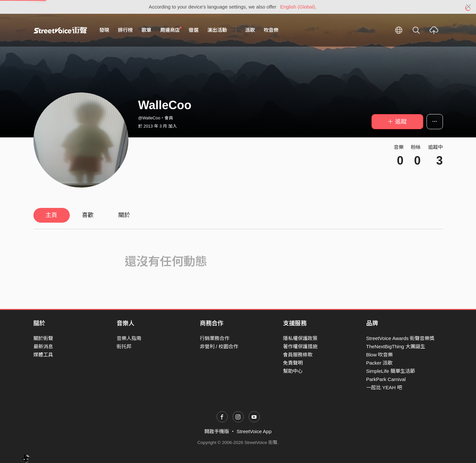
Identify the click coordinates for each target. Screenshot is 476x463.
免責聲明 (293, 363)
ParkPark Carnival (386, 379)
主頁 (51, 215)
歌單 (146, 30)
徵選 (194, 30)
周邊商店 (171, 30)
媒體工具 (43, 355)
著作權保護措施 (300, 346)
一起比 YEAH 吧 (384, 387)
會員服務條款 (298, 355)
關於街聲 (43, 338)
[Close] (469, 7)
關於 (124, 215)
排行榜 (125, 30)
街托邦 (124, 346)
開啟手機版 (217, 431)
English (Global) (298, 7)
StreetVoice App (254, 431)
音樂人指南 (129, 338)
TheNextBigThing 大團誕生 (396, 346)
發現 (104, 30)
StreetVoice (60, 30)
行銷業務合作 (215, 338)
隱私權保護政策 (300, 338)
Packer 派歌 (380, 363)
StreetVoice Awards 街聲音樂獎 (400, 338)
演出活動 (217, 30)
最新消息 (43, 346)
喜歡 (88, 215)
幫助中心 (293, 371)
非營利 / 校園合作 (219, 346)
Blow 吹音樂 (380, 355)
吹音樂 (271, 30)
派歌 (250, 30)
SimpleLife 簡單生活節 (391, 371)
